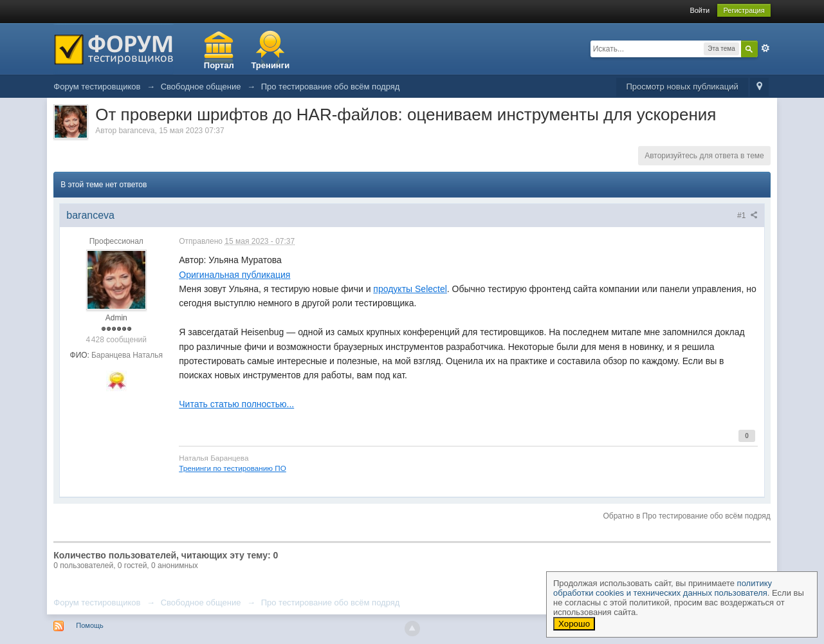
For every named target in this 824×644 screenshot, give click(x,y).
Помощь (90, 625)
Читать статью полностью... (236, 404)
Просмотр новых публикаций (682, 87)
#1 (747, 216)
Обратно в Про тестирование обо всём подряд (686, 516)
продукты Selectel (410, 289)
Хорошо (574, 624)
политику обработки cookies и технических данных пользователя (663, 588)
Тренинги (270, 65)
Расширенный (765, 48)
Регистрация (744, 10)
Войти (700, 10)
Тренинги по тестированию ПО (233, 468)
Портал (219, 65)
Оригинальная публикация (234, 275)
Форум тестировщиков (97, 603)
